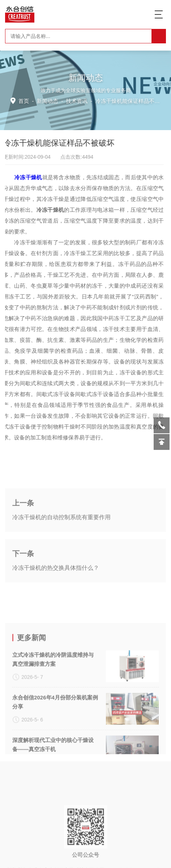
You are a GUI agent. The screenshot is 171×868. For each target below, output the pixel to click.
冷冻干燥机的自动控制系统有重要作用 (61, 539)
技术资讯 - (117, 100)
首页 (25, 100)
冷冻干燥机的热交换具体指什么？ (56, 590)
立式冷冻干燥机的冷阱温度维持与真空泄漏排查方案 (53, 702)
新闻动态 (48, 100)
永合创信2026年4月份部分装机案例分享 (55, 744)
